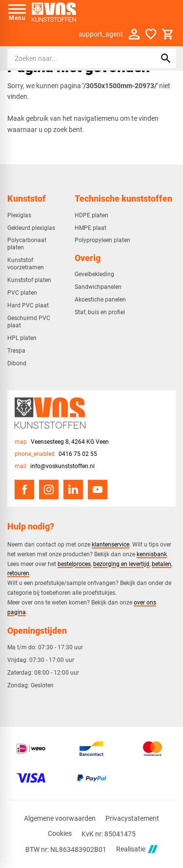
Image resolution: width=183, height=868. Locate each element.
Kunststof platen (29, 280)
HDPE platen (91, 215)
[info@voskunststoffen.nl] (55, 466)
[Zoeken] (73, 58)
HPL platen (22, 338)
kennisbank (152, 554)
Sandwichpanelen (98, 287)
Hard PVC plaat (28, 305)
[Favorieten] (151, 34)
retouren (18, 573)
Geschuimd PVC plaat (29, 322)
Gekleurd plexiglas (31, 228)
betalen (162, 564)
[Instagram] (49, 490)
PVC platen (22, 293)
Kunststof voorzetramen (26, 264)
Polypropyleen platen (102, 240)
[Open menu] (17, 12)
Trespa (16, 351)
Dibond (17, 363)
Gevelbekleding (94, 274)
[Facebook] (24, 490)
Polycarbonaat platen (27, 244)
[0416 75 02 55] (56, 454)
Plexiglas (19, 215)
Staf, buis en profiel (100, 312)
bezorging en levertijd (121, 564)
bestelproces (74, 564)
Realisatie (137, 849)
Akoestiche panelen (100, 300)
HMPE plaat (91, 228)
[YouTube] (98, 490)
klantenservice (111, 544)
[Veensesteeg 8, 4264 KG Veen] (62, 442)
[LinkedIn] (73, 490)
